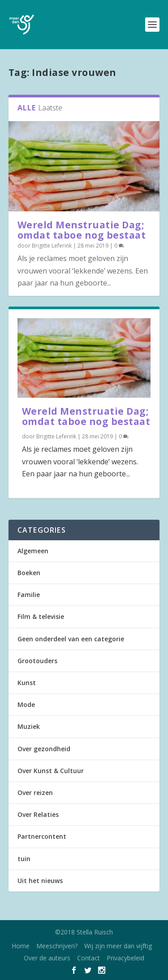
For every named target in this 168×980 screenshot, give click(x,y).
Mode (26, 705)
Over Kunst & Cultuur (51, 771)
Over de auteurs (47, 958)
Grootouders (37, 661)
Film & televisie (41, 616)
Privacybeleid (125, 958)
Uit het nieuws (40, 881)
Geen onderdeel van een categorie (71, 639)
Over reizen (35, 793)
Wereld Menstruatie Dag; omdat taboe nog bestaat (82, 230)
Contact (88, 958)
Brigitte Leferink (52, 246)
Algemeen (33, 551)
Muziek (29, 726)
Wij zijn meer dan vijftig (118, 946)
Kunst (27, 683)
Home (21, 946)
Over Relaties (38, 814)
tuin (24, 859)
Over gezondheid (44, 749)
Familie (29, 595)
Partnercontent (42, 836)
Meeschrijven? (57, 946)
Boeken (29, 573)
